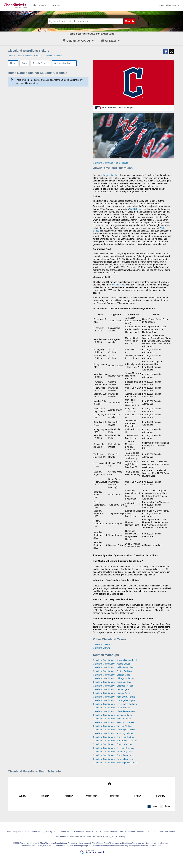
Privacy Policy (111, 836)
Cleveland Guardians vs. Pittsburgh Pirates (113, 733)
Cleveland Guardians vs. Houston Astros (112, 693)
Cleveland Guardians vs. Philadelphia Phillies (114, 730)
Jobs (121, 832)
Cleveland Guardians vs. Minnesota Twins (113, 715)
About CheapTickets (15, 832)
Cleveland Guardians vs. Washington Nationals (115, 763)
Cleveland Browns (102, 648)
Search (129, 21)
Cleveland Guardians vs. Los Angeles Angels (114, 700)
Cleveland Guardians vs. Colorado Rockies (113, 686)
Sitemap (122, 836)
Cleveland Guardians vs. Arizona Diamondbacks (116, 660)
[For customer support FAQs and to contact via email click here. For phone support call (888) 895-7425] (169, 5)
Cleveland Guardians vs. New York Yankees (114, 722)
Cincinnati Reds (118, 285)
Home (13, 63)
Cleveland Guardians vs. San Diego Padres (113, 737)
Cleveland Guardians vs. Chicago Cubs (111, 675)
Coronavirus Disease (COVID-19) (88, 832)
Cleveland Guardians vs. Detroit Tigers (111, 689)
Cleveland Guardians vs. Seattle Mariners (112, 744)
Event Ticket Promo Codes (80, 836)
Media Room (130, 832)
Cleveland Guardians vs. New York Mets (112, 719)
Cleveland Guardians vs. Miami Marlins (111, 708)
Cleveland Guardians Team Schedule (110, 163)
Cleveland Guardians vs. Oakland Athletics (113, 726)
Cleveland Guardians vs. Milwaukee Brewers (114, 711)
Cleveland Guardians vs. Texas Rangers (112, 755)
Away (24, 63)
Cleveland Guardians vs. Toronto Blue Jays (113, 759)
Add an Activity (62, 836)
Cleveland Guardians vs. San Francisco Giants (115, 741)
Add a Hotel (170, 832)
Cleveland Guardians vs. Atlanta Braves (112, 664)
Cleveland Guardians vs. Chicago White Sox (114, 678)
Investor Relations (110, 832)
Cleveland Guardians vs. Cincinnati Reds (112, 682)
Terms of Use (98, 836)
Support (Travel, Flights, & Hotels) (38, 832)
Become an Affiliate (156, 832)
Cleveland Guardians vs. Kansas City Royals (114, 697)
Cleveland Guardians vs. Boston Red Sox (112, 671)
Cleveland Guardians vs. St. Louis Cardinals (114, 748)
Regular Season (41, 63)
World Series (135, 209)
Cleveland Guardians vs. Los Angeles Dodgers (115, 704)
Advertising (142, 832)
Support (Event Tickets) (63, 832)
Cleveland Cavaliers (102, 644)
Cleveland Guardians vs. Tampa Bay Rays (113, 752)
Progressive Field (111, 175)
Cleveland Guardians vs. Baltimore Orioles (113, 667)
